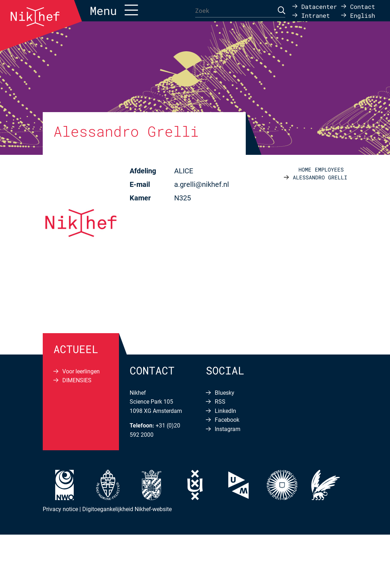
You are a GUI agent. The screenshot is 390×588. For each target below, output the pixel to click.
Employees (329, 169)
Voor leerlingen (81, 371)
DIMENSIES (77, 380)
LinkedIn (225, 411)
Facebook (227, 420)
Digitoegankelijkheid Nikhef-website (127, 509)
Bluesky (225, 393)
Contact (363, 6)
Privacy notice (60, 509)
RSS (220, 402)
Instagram (228, 429)
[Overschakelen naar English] (358, 15)
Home (305, 169)
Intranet (316, 15)
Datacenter (319, 6)
